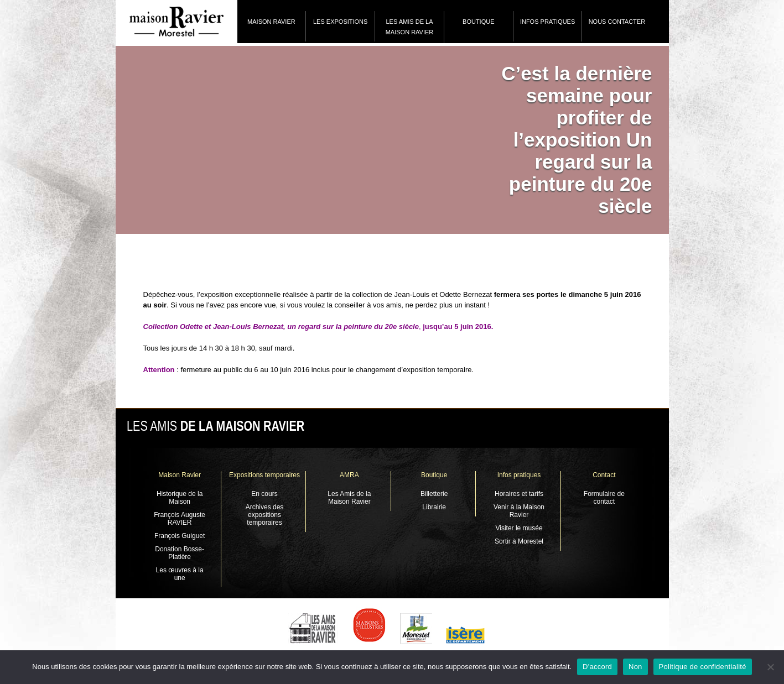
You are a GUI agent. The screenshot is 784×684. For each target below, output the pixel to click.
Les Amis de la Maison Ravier (410, 27)
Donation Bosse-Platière (180, 553)
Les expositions (340, 22)
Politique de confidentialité (703, 667)
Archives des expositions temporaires (265, 515)
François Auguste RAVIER (180, 519)
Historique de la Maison (180, 498)
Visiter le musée (519, 528)
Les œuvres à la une (180, 574)
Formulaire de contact (604, 498)
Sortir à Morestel (519, 541)
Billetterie (434, 494)
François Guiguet (180, 536)
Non (635, 667)
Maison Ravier (271, 22)
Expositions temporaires (264, 475)
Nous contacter (617, 22)
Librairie (434, 507)
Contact (604, 475)
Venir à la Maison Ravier (519, 511)
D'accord (597, 667)
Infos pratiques (547, 22)
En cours (264, 494)
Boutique (478, 22)
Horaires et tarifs (519, 494)
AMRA (349, 475)
